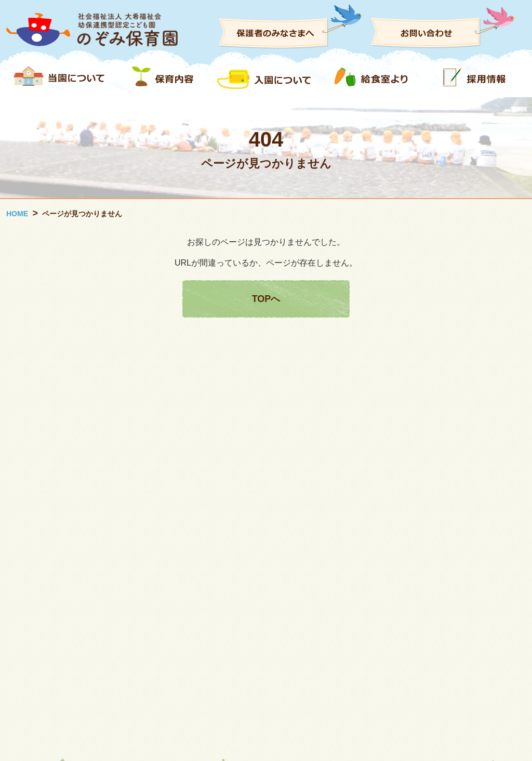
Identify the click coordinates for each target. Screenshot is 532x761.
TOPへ (266, 299)
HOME (17, 214)
